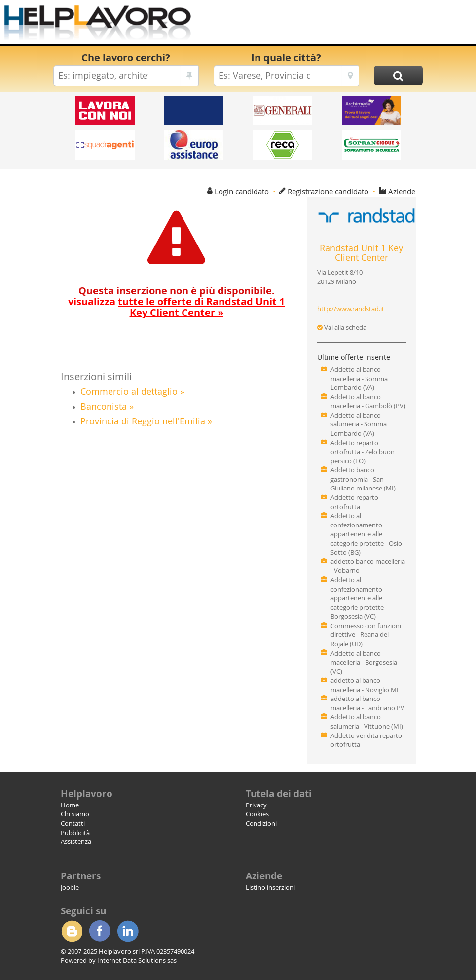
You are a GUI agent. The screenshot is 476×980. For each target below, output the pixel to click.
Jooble (70, 887)
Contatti (73, 823)
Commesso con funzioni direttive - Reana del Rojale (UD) (366, 635)
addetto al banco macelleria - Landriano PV (367, 703)
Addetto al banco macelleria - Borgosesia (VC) (364, 662)
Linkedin (128, 931)
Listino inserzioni (270, 887)
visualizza (176, 307)
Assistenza (76, 841)
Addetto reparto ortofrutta (354, 502)
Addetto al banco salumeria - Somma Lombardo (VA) (359, 424)
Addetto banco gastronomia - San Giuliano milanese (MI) (363, 479)
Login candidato (242, 191)
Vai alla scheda (342, 327)
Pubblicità (75, 833)
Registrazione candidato (328, 191)
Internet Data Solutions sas (137, 960)
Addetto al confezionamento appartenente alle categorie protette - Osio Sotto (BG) (366, 534)
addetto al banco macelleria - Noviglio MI (365, 685)
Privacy (256, 805)
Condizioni (261, 823)
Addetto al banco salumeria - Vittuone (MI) (367, 721)
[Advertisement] (329, 25)
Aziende (402, 191)
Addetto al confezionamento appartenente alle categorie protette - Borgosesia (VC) (359, 598)
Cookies (257, 814)
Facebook (100, 931)
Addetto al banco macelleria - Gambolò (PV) (368, 402)
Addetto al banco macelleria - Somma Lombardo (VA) (359, 378)
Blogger (72, 931)
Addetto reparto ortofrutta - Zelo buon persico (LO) (363, 452)
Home (70, 805)
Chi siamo (75, 814)
